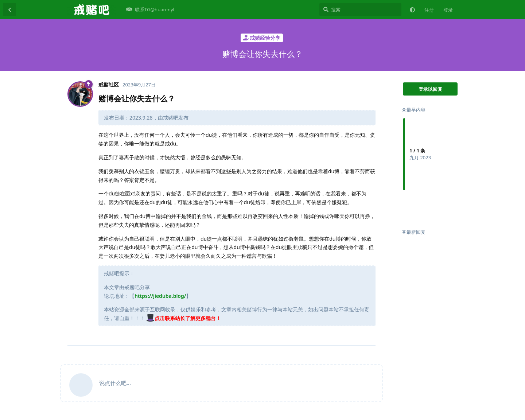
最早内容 (414, 110)
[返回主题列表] (9, 9)
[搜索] (360, 9)
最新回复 (414, 232)
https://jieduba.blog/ (160, 296)
